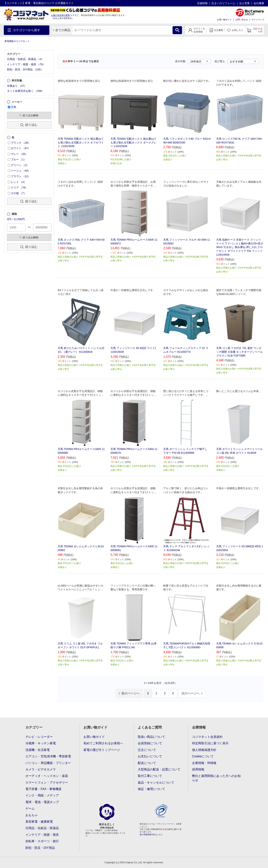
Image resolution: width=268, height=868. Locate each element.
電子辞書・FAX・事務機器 (43, 789)
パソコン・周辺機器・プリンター (48, 763)
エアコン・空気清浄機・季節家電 (48, 756)
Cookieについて (203, 756)
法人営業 (244, 3)
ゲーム (30, 809)
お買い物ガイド (224, 20)
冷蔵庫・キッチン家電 (41, 743)
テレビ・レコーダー (39, 737)
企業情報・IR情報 (204, 763)
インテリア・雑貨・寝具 (42, 835)
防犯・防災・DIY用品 (40, 848)
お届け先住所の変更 (60, 15)
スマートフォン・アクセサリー (47, 783)
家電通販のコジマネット (17, 41)
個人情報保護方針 (204, 750)
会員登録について (150, 743)
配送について (147, 763)
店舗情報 (202, 3)
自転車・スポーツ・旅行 (42, 841)
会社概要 (259, 3)
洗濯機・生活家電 (38, 750)
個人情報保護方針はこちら (151, 835)
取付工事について (150, 776)
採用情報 (198, 769)
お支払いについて (150, 756)
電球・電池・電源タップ (42, 802)
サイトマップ (258, 20)
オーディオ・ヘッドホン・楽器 (47, 776)
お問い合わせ (242, 20)
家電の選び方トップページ (102, 750)
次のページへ (191, 693)
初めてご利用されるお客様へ (103, 743)
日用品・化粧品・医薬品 (42, 828)
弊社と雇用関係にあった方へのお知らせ (216, 778)
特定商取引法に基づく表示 (210, 743)
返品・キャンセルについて (156, 783)
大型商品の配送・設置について (159, 769)
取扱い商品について (151, 737)
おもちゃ (32, 815)
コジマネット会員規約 (207, 737)
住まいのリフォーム (223, 3)
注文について (147, 750)
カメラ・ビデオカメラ (41, 769)
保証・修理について (151, 789)
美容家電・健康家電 (39, 822)
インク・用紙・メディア (42, 795)
